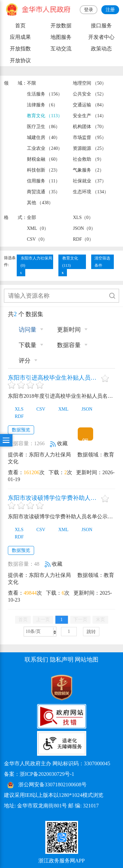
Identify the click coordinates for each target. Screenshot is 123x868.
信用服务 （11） (43, 181)
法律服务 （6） (42, 105)
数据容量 (65, 345)
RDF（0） (83, 239)
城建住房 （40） (43, 137)
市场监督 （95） (89, 137)
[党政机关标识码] (20, 687)
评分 (21, 360)
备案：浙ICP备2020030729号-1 (39, 774)
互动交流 (61, 49)
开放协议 (20, 60)
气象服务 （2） (88, 170)
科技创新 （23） (43, 170)
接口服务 (101, 26)
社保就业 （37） (89, 181)
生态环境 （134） (91, 192)
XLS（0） (83, 217)
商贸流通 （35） (43, 192)
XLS (16, 409)
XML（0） (38, 228)
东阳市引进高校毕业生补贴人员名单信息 (54, 378)
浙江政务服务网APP (61, 861)
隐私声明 (62, 660)
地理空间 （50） (89, 83)
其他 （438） (40, 203)
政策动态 (101, 49)
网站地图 (87, 660)
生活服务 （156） (45, 94)
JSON (83, 409)
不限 (31, 83)
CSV (37, 409)
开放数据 (61, 26)
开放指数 (20, 49)
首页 (20, 26)
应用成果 (20, 37)
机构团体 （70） (89, 127)
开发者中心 (101, 37)
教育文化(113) (70, 262)
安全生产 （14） (89, 116)
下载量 (24, 345)
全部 (31, 217)
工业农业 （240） (45, 148)
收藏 (59, 443)
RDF (16, 416)
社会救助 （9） (88, 159)
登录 (89, 10)
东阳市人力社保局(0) (36, 262)
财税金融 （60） (43, 159)
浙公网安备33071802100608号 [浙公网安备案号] (52, 785)
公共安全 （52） (89, 94)
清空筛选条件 (102, 262)
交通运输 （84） (89, 105)
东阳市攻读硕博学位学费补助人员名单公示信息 (54, 498)
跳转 (91, 632)
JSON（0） (84, 228)
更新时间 (65, 329)
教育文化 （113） (45, 116)
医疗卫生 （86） (43, 127)
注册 (110, 10)
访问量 (24, 329)
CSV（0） (37, 239)
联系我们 (36, 660)
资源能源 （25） (89, 148)
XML (60, 409)
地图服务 (61, 37)
